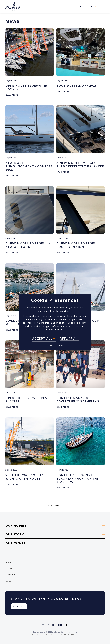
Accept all (42, 339)
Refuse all (70, 339)
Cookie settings (55, 345)
